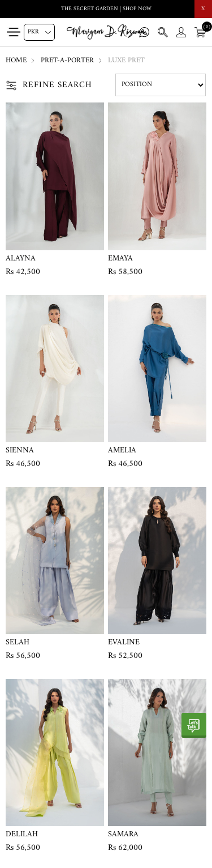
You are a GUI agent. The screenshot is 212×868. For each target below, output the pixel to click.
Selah (18, 643)
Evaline (124, 643)
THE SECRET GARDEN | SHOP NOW (106, 9)
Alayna (21, 259)
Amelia (122, 451)
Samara (123, 835)
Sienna (20, 451)
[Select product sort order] (161, 85)
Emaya (120, 259)
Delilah (22, 835)
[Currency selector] (39, 32)
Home (16, 60)
